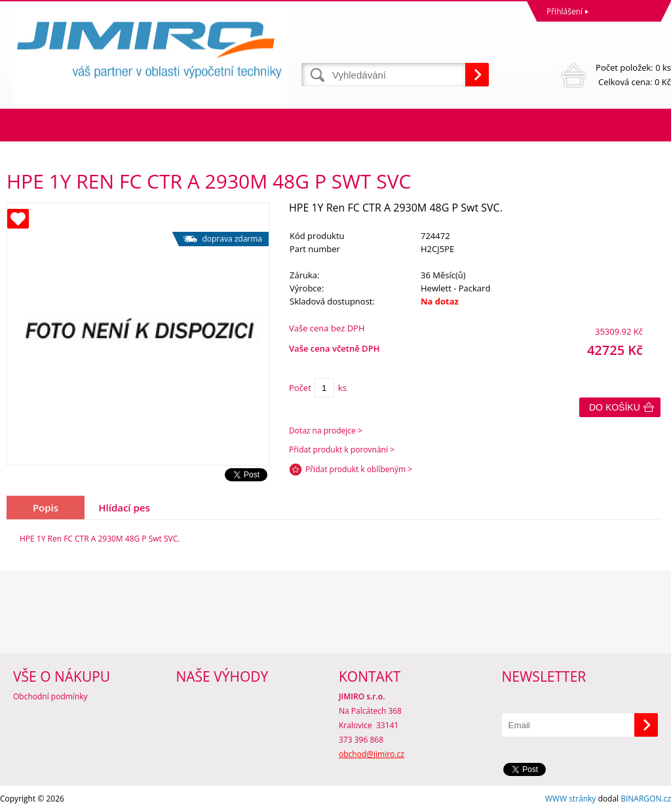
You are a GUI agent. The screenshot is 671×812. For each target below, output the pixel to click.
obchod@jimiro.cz (372, 754)
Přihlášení (565, 11)
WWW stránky (571, 799)
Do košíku (615, 407)
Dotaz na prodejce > (326, 431)
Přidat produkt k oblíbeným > (359, 469)
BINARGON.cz (646, 799)
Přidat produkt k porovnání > (342, 450)
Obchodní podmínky (50, 696)
